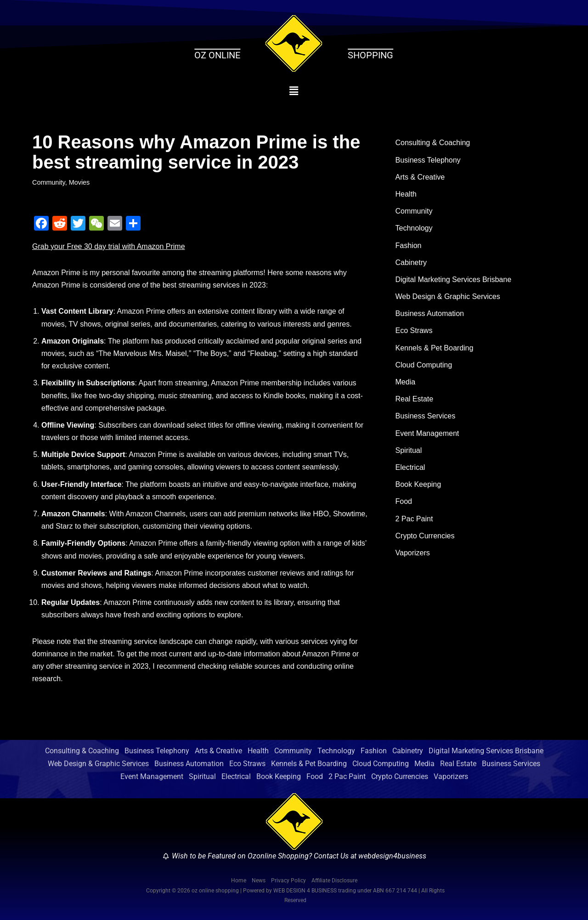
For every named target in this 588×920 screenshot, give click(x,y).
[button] (294, 91)
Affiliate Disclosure (334, 880)
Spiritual (409, 450)
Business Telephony (428, 160)
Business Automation (430, 313)
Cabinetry (411, 262)
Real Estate (415, 399)
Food (404, 501)
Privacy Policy (288, 880)
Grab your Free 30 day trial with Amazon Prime (109, 246)
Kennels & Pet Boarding (435, 348)
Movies (79, 182)
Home (239, 880)
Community (49, 182)
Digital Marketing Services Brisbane (454, 279)
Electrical (410, 467)
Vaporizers (413, 553)
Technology (414, 228)
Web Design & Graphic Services (448, 296)
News (259, 880)
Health (406, 194)
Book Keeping (418, 484)
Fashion (409, 246)
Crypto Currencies (425, 536)
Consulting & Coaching (433, 143)
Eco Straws (414, 330)
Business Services (426, 416)
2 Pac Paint (414, 519)
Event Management (427, 433)
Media (406, 382)
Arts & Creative (420, 177)
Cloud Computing (424, 365)
